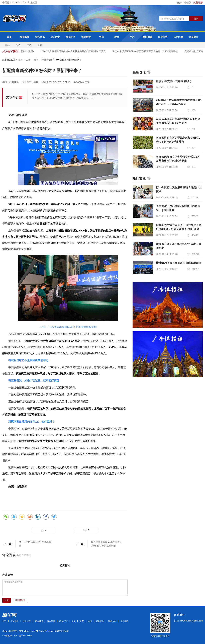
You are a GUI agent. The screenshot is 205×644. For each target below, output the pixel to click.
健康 (40, 45)
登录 (7, 600)
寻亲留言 (193, 37)
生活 (132, 37)
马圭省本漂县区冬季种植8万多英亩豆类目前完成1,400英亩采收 (146, 51)
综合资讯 (40, 37)
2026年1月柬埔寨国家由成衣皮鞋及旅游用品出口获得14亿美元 (74, 51)
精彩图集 (147, 37)
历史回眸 (178, 37)
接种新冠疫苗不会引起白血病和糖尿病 (179, 263)
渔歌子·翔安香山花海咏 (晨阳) (174, 81)
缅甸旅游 (86, 37)
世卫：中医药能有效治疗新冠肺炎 (35, 544)
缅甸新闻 (25, 37)
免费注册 (198, 3)
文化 (101, 37)
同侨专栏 (163, 37)
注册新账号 (20, 600)
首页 (9, 37)
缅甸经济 (71, 37)
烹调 (29, 45)
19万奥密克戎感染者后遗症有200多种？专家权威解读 (106, 544)
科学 (8, 45)
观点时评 (55, 37)
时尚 (18, 45)
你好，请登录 (184, 3)
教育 (117, 37)
